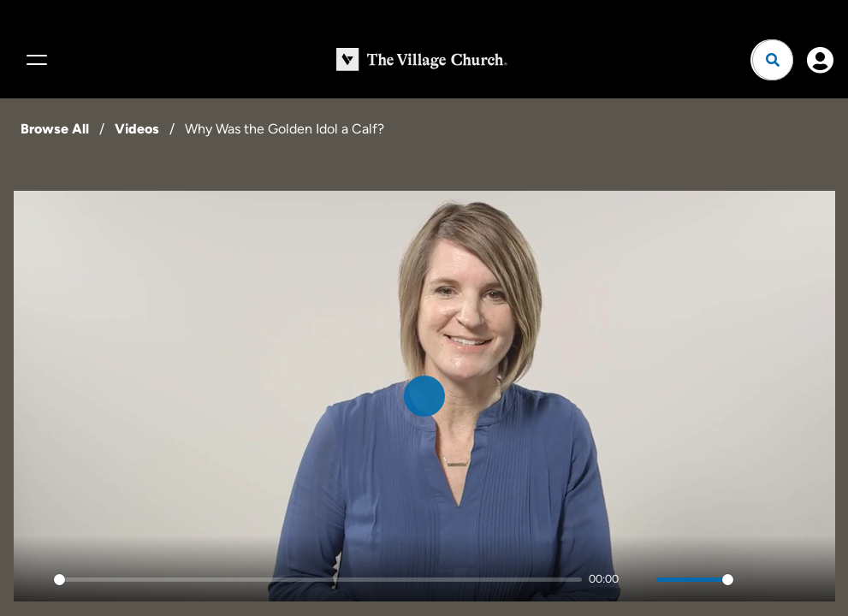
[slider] (318, 580)
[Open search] (773, 60)
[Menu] (34, 60)
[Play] (36, 579)
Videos (137, 129)
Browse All (55, 129)
